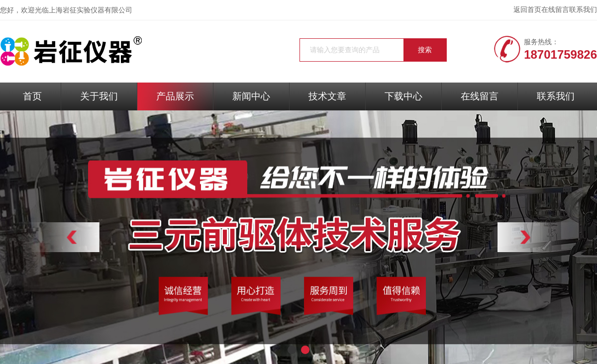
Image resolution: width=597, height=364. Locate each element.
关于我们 (99, 96)
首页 (32, 96)
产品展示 (175, 96)
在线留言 (555, 10)
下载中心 (403, 96)
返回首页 (527, 10)
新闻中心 (251, 96)
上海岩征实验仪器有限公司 (91, 10)
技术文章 (327, 96)
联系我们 (583, 10)
